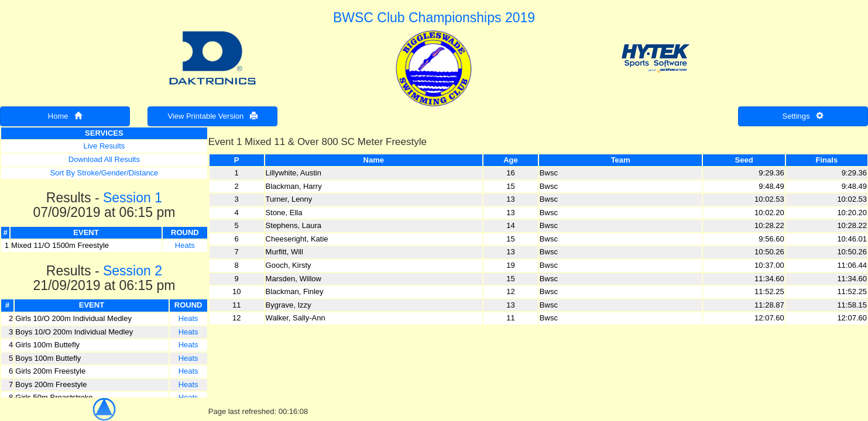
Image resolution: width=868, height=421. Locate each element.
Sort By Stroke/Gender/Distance (104, 173)
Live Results (104, 146)
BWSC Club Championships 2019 (434, 18)
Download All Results (104, 159)
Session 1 (133, 198)
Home (65, 116)
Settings (803, 116)
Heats (185, 245)
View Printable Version (212, 116)
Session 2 (133, 271)
